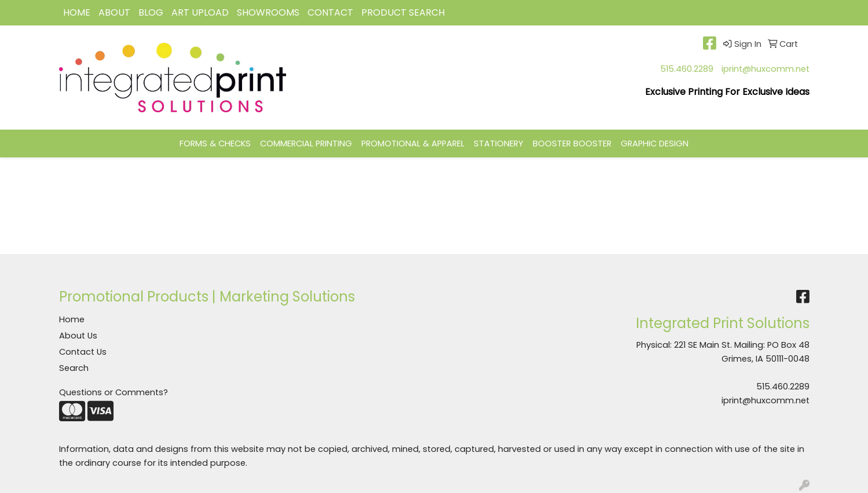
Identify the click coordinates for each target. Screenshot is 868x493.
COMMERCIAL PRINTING (306, 144)
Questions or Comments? (113, 392)
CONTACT (330, 12)
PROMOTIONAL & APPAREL (413, 144)
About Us (78, 336)
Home (72, 319)
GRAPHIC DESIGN (655, 144)
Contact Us (83, 352)
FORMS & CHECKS (215, 144)
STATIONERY (499, 144)
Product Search (403, 12)
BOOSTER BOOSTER (572, 144)
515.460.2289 (687, 69)
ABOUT (114, 12)
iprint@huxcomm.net (766, 69)
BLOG (151, 12)
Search (74, 368)
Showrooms (268, 12)
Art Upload (200, 12)
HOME (77, 12)
